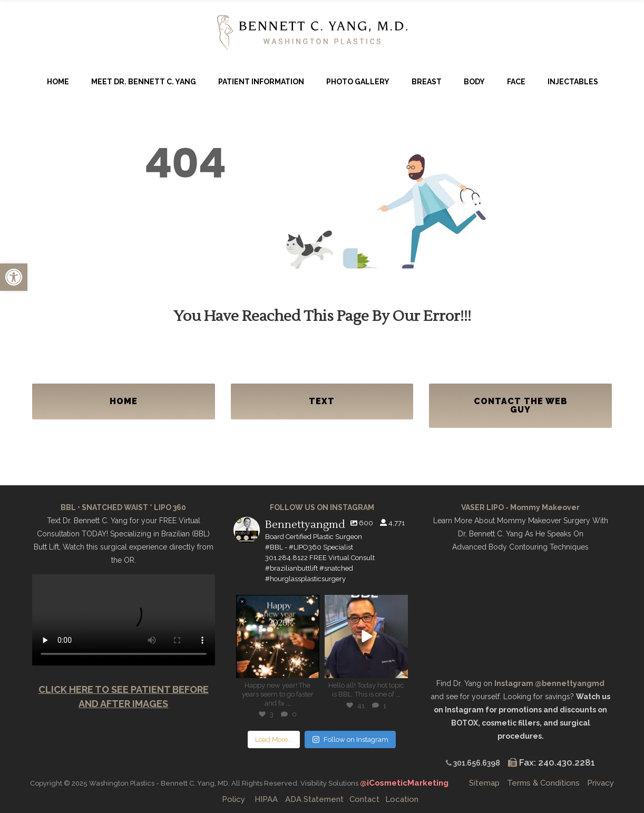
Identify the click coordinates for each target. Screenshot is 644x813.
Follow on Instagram (350, 739)
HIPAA (266, 799)
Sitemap (484, 783)
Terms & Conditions (543, 783)
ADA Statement (314, 799)
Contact (364, 799)
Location (402, 799)
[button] (14, 277)
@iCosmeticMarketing (405, 783)
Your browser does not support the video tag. (124, 620)
